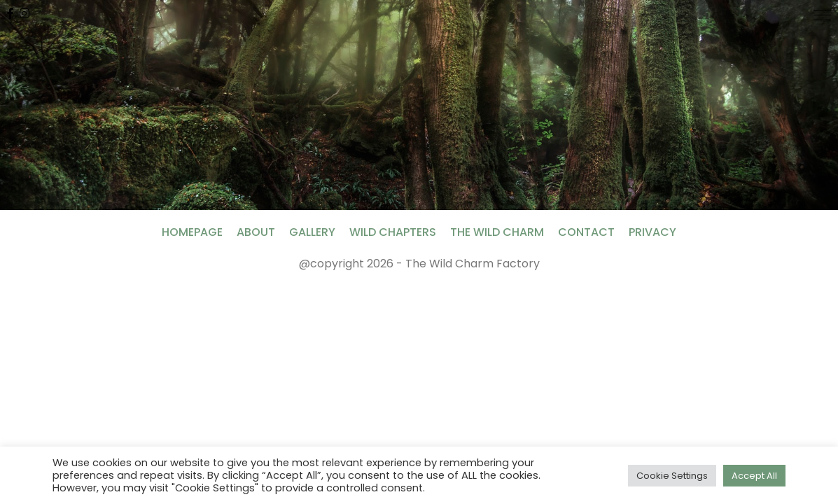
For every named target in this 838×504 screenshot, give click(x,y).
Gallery (312, 232)
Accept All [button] (754, 476)
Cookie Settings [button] (672, 476)
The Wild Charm (497, 232)
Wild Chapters (393, 232)
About (256, 232)
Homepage (192, 232)
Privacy (652, 232)
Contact (586, 232)
